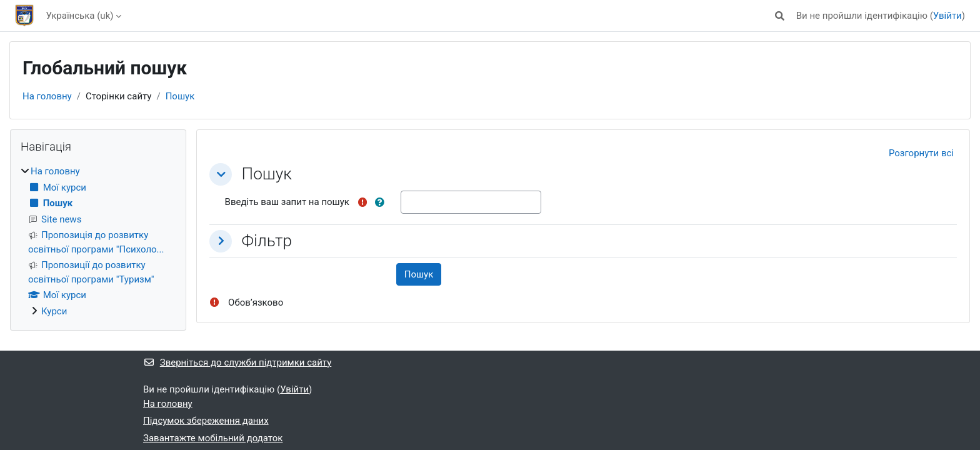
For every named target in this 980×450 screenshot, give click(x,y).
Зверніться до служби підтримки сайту (237, 362)
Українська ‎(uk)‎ (80, 16)
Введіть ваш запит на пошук (287, 202)
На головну (47, 96)
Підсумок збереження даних (206, 421)
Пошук (180, 96)
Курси (54, 311)
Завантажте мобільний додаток (213, 438)
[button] (780, 16)
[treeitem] (98, 241)
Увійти (947, 16)
